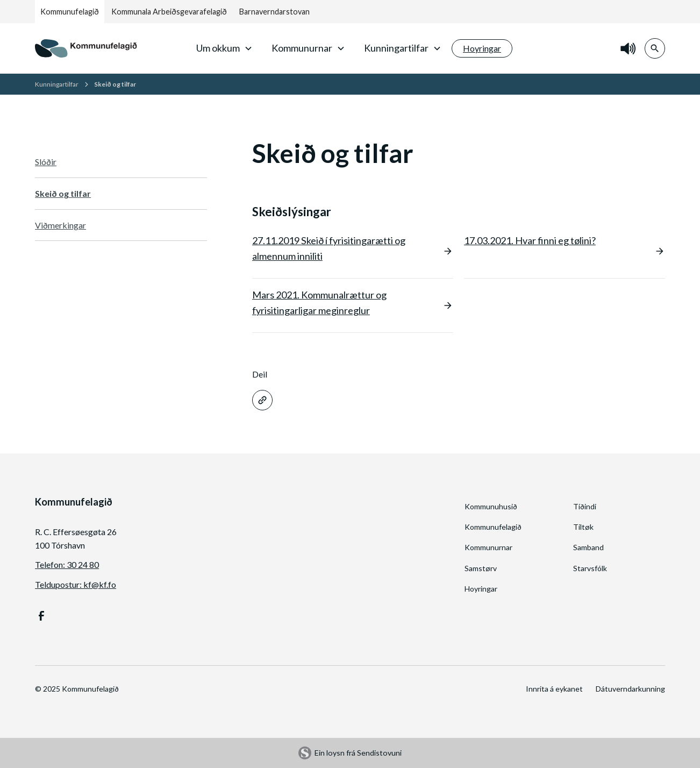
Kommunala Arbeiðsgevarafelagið (169, 12)
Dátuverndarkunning (630, 689)
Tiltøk (583, 527)
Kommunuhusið (491, 506)
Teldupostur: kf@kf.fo (76, 584)
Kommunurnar (488, 547)
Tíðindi (585, 506)
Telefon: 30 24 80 (67, 564)
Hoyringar (481, 589)
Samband (588, 547)
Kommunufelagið (70, 12)
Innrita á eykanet (554, 689)
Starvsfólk (590, 568)
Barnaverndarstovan (274, 12)
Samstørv (481, 568)
